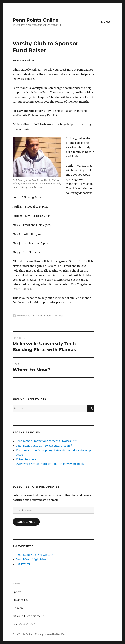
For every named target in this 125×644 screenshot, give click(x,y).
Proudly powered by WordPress (51, 634)
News (16, 584)
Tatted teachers (26, 459)
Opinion (18, 608)
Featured (59, 316)
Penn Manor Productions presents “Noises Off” (46, 441)
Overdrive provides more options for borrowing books (50, 464)
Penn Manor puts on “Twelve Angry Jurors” (44, 446)
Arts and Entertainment (28, 616)
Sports (17, 592)
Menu (106, 22)
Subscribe (26, 522)
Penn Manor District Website (34, 555)
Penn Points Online (35, 20)
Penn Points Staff (26, 316)
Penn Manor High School (32, 559)
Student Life (21, 600)
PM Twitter (23, 564)
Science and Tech (24, 624)
